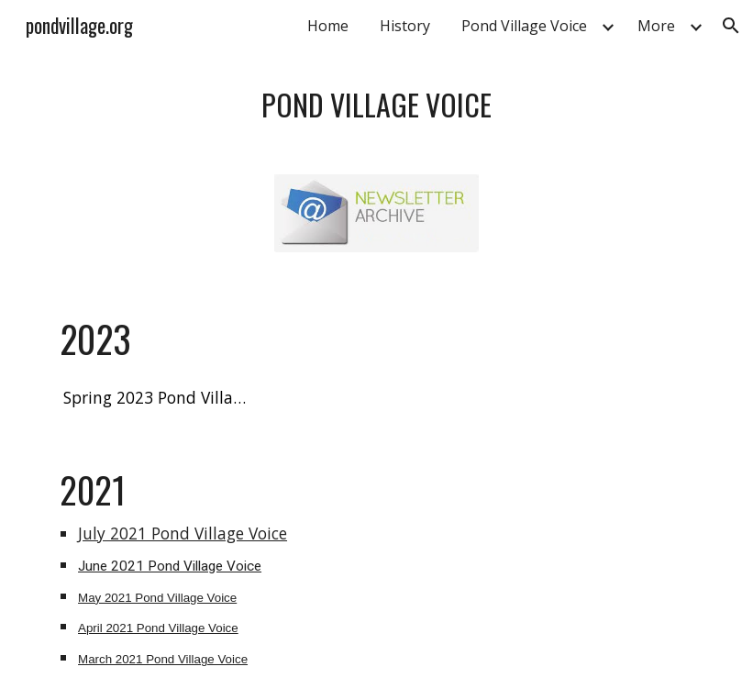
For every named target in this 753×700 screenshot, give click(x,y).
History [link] (405, 26)
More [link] (656, 26)
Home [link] (328, 26)
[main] (376, 102)
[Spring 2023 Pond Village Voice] (155, 398)
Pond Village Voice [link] (524, 26)
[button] (731, 26)
